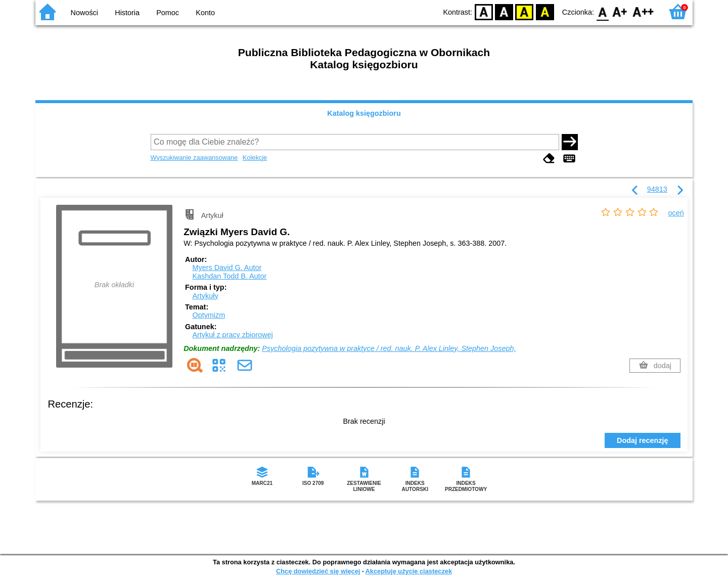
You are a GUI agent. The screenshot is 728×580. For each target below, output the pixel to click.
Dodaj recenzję (643, 440)
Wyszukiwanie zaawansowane (194, 158)
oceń (676, 213)
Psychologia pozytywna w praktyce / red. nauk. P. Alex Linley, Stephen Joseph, (389, 348)
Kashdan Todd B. (229, 276)
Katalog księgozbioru (364, 113)
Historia (127, 13)
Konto (205, 13)
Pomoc (168, 13)
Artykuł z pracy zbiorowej (232, 335)
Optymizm (209, 315)
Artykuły (205, 296)
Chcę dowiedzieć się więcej (318, 571)
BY (545, 11)
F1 (620, 11)
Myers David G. (227, 267)
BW (504, 11)
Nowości (84, 13)
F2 (643, 11)
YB (525, 11)
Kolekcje (255, 158)
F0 (602, 11)
